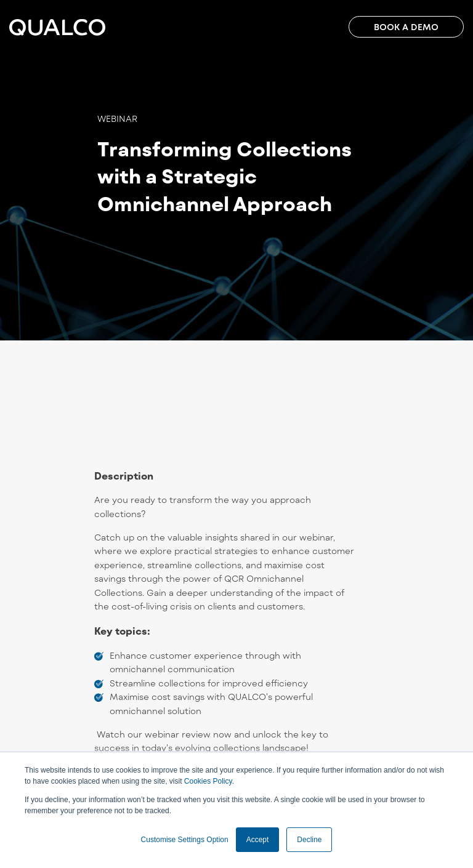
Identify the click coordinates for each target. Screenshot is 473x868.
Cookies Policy (208, 781)
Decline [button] (309, 840)
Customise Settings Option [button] (185, 840)
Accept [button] (258, 840)
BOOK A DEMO (406, 27)
